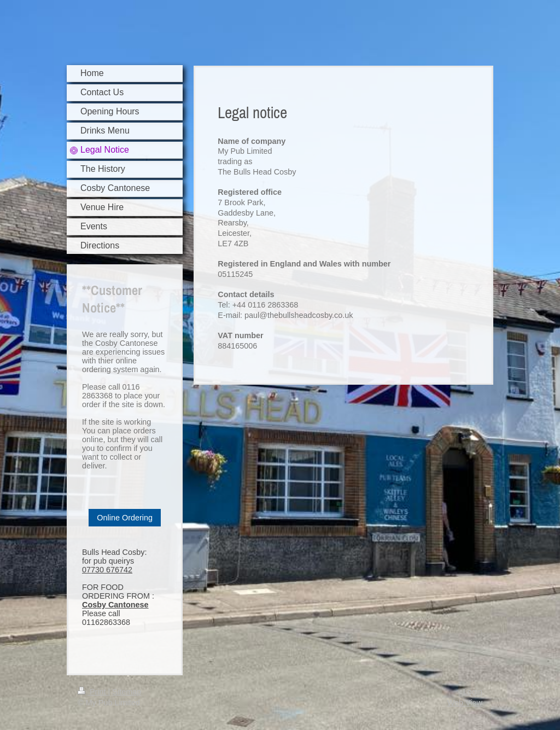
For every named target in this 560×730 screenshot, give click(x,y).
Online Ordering (125, 518)
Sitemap (127, 692)
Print (93, 692)
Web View (465, 703)
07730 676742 (107, 570)
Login (473, 692)
